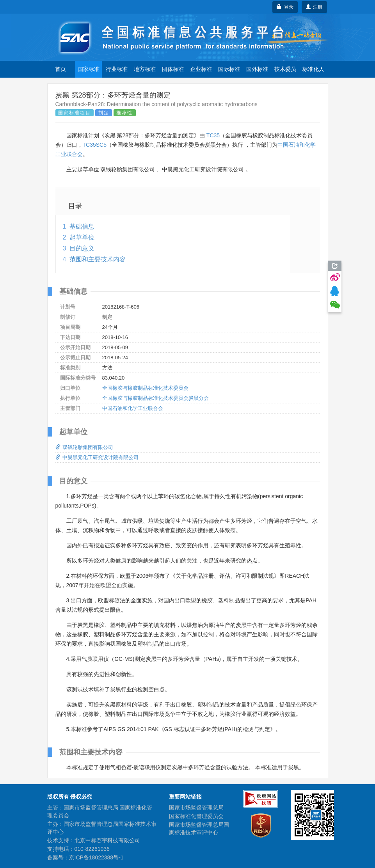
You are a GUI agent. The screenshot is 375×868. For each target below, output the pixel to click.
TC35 (213, 135)
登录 (285, 7)
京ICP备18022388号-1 (96, 857)
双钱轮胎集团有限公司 (84, 447)
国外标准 (257, 69)
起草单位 (82, 237)
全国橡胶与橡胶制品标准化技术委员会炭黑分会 (156, 398)
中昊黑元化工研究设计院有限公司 (97, 457)
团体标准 (173, 69)
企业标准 (201, 69)
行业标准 (117, 69)
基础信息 (82, 226)
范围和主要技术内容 (98, 259)
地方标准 (145, 69)
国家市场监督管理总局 (196, 808)
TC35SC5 (95, 145)
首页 (60, 69)
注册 (314, 7)
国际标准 (229, 69)
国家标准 (89, 69)
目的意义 (82, 248)
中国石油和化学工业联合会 (133, 408)
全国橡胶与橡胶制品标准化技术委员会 (145, 388)
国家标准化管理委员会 (196, 816)
